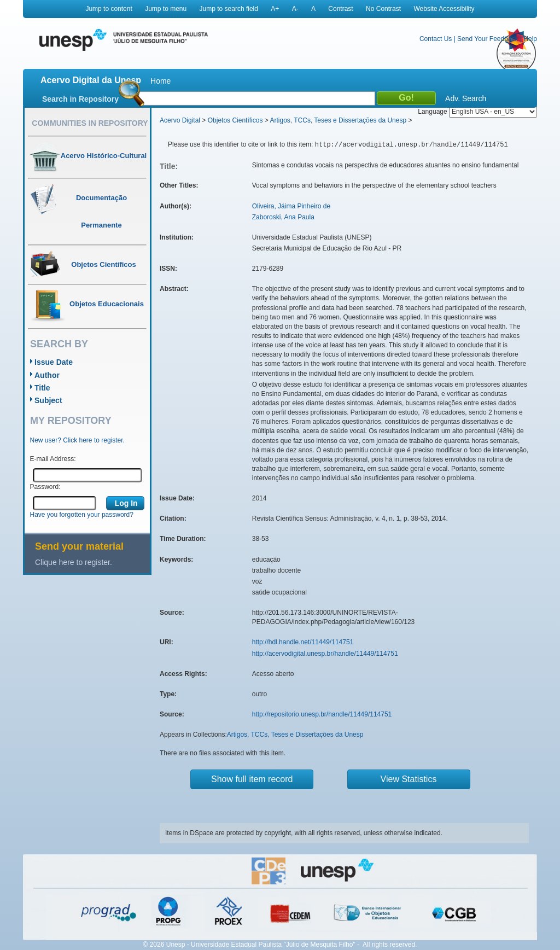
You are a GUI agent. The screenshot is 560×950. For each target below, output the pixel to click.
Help (530, 39)
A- (295, 9)
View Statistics (409, 779)
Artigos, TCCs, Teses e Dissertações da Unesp (338, 120)
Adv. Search (466, 98)
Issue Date (54, 362)
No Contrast (383, 9)
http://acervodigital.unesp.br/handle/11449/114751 (325, 654)
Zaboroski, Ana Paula (283, 217)
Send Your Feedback (488, 39)
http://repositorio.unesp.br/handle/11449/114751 (322, 714)
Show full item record (252, 779)
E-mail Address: (53, 459)
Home (161, 81)
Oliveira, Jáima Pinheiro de (291, 206)
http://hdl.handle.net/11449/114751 (303, 642)
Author (47, 375)
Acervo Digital (180, 120)
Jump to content (109, 9)
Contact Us (436, 39)
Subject (48, 400)
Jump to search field (229, 9)
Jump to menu (166, 9)
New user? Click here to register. (77, 440)
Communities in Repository (90, 123)
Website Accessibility (444, 9)
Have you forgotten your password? (82, 515)
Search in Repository (80, 99)
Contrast (340, 9)
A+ (275, 9)
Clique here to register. (74, 562)
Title (42, 388)
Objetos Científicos (235, 120)
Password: (45, 487)
